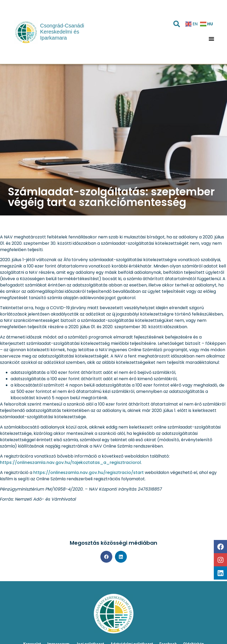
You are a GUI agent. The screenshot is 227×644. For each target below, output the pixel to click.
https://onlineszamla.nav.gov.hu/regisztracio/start (89, 473)
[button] (211, 39)
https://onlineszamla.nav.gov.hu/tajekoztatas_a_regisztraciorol (70, 462)
